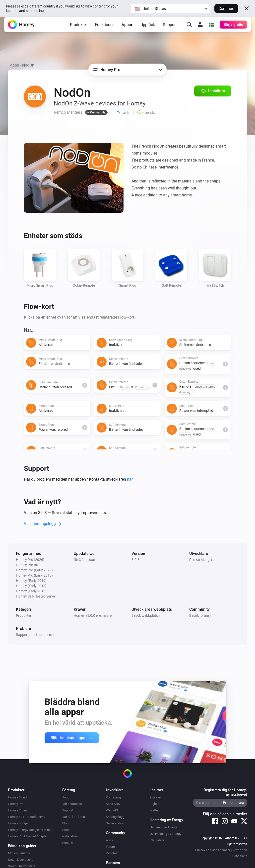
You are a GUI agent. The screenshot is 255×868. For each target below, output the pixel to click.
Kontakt (68, 843)
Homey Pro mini (19, 810)
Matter (154, 810)
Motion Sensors (19, 853)
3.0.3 (135, 560)
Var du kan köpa (74, 817)
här (130, 479)
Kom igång (113, 797)
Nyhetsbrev (70, 836)
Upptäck (148, 29)
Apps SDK (113, 804)
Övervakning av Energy (165, 834)
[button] (171, 8)
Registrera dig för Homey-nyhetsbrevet (225, 792)
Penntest (112, 853)
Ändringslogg (115, 817)
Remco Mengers (202, 560)
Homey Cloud (17, 797)
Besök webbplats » (146, 615)
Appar (127, 29)
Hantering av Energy (164, 827)
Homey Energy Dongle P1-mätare (31, 830)
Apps (14, 65)
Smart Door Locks (21, 860)
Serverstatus (115, 823)
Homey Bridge (18, 823)
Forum (110, 847)
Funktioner (104, 29)
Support (170, 29)
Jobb (66, 797)
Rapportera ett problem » (35, 635)
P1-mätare (157, 840)
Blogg (66, 823)
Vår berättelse (72, 804)
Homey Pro (16, 804)
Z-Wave (155, 797)
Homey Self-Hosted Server (27, 817)
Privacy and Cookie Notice (213, 850)
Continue (226, 9)
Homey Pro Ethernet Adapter (28, 836)
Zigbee (155, 804)
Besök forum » (200, 615)
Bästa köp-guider (22, 846)
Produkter (78, 29)
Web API (112, 810)
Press (66, 830)
